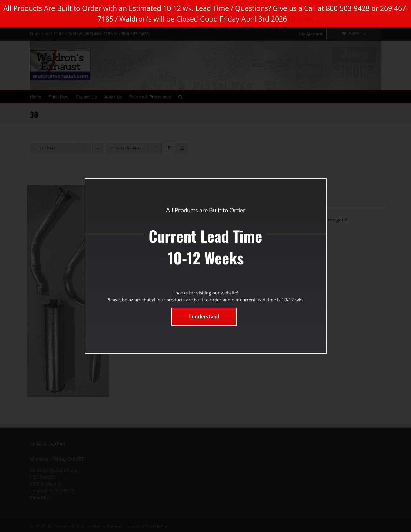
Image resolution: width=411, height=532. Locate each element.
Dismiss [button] (301, 19)
